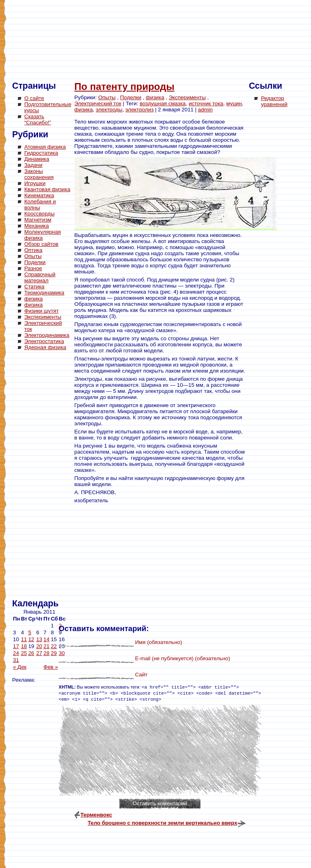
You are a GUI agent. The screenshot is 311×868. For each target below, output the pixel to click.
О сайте (34, 98)
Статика (34, 287)
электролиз (140, 110)
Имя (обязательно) (158, 642)
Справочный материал (40, 277)
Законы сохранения (39, 174)
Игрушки (35, 183)
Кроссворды (39, 214)
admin (205, 110)
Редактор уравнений (274, 101)
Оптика (33, 250)
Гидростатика (41, 153)
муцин (234, 103)
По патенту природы (125, 86)
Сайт (141, 675)
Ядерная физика (45, 347)
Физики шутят (42, 311)
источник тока (206, 103)
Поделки (35, 262)
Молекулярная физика (43, 235)
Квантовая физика (47, 189)
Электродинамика (47, 335)
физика (34, 299)
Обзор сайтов (41, 244)
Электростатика (44, 341)
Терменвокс (96, 815)
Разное (33, 268)
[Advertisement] (45, 476)
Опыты (33, 256)
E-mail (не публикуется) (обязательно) (182, 658)
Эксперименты (43, 317)
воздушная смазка (163, 103)
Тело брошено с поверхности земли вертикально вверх (162, 823)
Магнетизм (38, 220)
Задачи (33, 165)
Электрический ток (98, 103)
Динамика (37, 159)
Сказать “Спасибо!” (38, 119)
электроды (109, 110)
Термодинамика (44, 293)
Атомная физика (45, 147)
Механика (37, 226)
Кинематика (39, 195)
